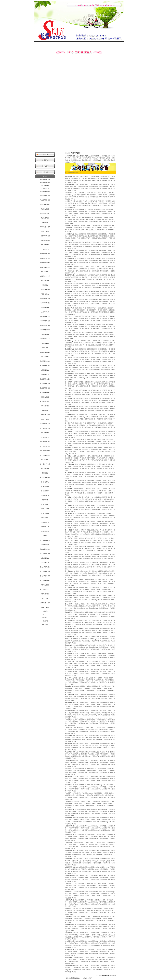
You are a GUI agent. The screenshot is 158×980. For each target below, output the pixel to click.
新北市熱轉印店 (45, 585)
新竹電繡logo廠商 (45, 540)
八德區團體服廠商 (45, 299)
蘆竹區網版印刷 (45, 469)
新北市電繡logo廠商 (45, 603)
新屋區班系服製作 (45, 379)
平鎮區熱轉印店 (45, 209)
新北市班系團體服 (45, 576)
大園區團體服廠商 (45, 236)
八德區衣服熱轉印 (45, 330)
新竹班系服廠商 (45, 509)
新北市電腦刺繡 (45, 607)
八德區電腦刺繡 (45, 357)
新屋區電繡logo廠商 (45, 415)
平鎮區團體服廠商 (45, 180)
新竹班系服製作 (45, 504)
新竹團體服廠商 (45, 486)
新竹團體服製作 (45, 491)
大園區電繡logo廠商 (45, 290)
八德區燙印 (45, 348)
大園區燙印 (45, 285)
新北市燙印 (45, 598)
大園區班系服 (45, 249)
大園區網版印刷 (45, 281)
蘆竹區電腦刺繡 (45, 482)
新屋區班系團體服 (45, 388)
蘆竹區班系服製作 (45, 442)
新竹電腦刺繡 (45, 545)
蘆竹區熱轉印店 (45, 460)
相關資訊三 (45, 621)
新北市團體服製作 (45, 554)
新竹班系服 (45, 500)
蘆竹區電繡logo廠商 (45, 478)
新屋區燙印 (45, 410)
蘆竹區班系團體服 (45, 451)
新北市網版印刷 (45, 594)
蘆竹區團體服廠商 (45, 424)
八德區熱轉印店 (45, 334)
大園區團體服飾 (45, 245)
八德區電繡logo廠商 (45, 352)
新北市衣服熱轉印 (45, 580)
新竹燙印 (45, 536)
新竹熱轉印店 (45, 522)
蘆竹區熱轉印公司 (45, 464)
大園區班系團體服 (45, 263)
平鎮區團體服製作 (45, 183)
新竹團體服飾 (45, 495)
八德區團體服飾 (45, 307)
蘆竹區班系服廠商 (45, 446)
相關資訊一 (45, 614)
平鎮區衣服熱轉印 (45, 205)
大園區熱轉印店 (45, 272)
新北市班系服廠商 (45, 572)
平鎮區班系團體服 (45, 200)
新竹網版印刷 (45, 531)
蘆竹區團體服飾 (45, 433)
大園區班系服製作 (45, 254)
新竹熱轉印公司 (45, 527)
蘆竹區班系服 (45, 437)
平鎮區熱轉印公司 (45, 214)
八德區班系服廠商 (45, 321)
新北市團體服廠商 (45, 549)
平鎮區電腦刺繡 (45, 231)
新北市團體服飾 (45, 558)
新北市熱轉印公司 (45, 589)
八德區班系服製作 (45, 316)
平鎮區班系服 (45, 189)
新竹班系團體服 (45, 513)
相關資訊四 (45, 625)
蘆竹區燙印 (45, 473)
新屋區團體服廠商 (45, 361)
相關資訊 (45, 611)
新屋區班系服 (45, 375)
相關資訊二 (45, 618)
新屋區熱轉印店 (45, 397)
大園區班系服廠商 (45, 258)
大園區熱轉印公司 (45, 276)
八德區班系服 (45, 312)
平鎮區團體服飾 (45, 186)
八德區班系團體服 (45, 325)
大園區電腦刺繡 (45, 294)
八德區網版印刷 (45, 343)
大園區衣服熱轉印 (45, 267)
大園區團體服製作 (45, 240)
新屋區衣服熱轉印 (45, 392)
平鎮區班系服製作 (45, 192)
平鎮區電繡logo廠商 (45, 227)
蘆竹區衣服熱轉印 (45, 455)
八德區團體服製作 (45, 303)
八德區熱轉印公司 (45, 339)
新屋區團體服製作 (45, 366)
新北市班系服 (45, 563)
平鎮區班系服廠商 (45, 196)
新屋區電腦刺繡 (45, 419)
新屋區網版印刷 (45, 406)
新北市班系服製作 (45, 567)
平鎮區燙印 (45, 222)
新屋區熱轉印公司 (45, 401)
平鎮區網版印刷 (45, 218)
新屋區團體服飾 (45, 370)
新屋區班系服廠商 (45, 383)
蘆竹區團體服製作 (45, 428)
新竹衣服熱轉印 (45, 518)
